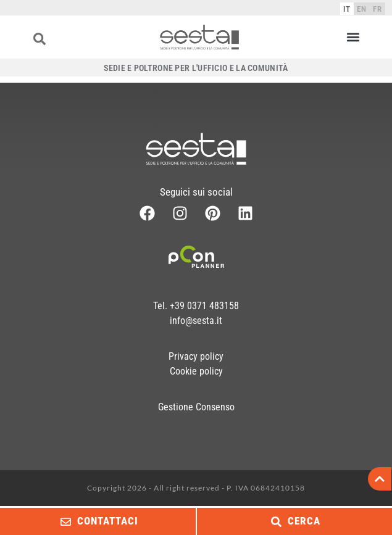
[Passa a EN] (362, 9)
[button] (353, 37)
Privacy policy (196, 356)
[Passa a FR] (377, 9)
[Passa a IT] (347, 9)
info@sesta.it (196, 321)
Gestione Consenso (196, 407)
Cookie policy (196, 371)
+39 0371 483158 (204, 306)
